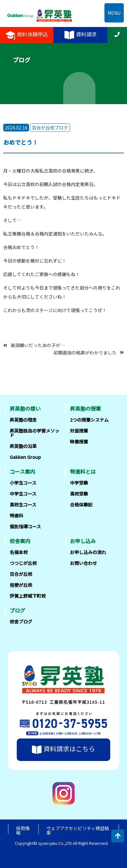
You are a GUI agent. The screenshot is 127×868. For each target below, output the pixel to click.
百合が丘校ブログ (50, 128)
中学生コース (23, 494)
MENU (114, 13)
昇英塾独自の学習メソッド (34, 433)
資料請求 (81, 35)
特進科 (16, 515)
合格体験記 (81, 505)
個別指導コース (25, 526)
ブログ (17, 610)
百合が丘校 (21, 574)
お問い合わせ (83, 563)
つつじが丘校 (23, 563)
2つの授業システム (89, 420)
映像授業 (79, 442)
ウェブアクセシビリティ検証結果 (78, 830)
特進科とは (83, 471)
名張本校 (19, 552)
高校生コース (23, 505)
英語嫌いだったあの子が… (38, 345)
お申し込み (83, 541)
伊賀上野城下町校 (28, 596)
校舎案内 (20, 541)
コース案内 (22, 471)
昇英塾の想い (25, 408)
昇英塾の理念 (23, 420)
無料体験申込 (27, 35)
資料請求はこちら (64, 750)
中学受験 (79, 483)
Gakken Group (25, 457)
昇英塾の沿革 (23, 446)
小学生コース (23, 483)
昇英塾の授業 (85, 408)
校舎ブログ (21, 622)
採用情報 (23, 830)
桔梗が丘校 (21, 585)
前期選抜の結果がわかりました (85, 352)
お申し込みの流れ (88, 552)
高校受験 (79, 494)
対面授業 (79, 431)
